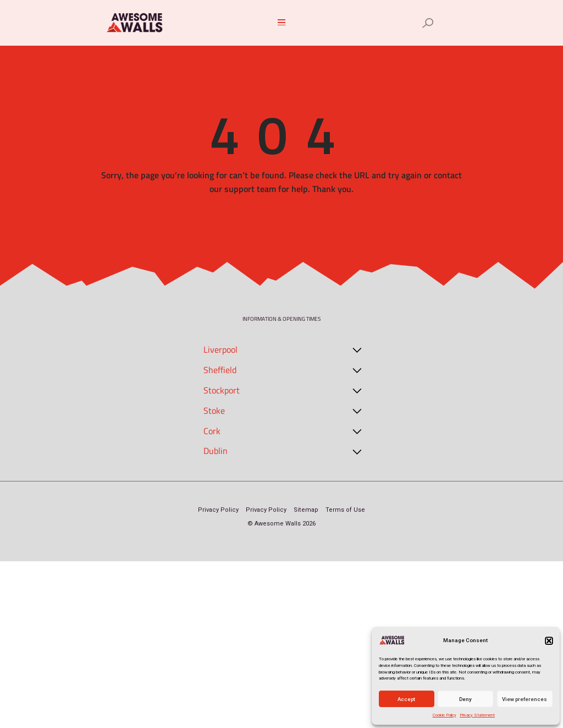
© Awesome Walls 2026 (281, 524)
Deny (465, 699)
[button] (549, 641)
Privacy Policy (218, 510)
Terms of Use (345, 510)
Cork (212, 431)
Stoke (214, 410)
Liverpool (220, 349)
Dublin (216, 451)
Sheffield (220, 370)
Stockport (222, 390)
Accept (406, 699)
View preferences (525, 699)
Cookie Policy (445, 715)
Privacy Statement (477, 715)
